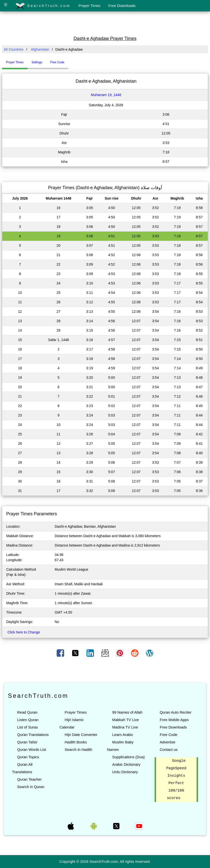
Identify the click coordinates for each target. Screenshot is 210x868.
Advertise (168, 742)
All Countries (14, 49)
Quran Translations (33, 735)
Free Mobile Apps (174, 720)
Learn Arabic (123, 735)
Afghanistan (40, 49)
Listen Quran (28, 720)
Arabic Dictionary (126, 764)
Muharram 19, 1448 (106, 95)
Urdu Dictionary (125, 772)
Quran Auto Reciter (176, 712)
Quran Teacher (29, 779)
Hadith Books (76, 742)
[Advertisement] (105, 23)
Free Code (169, 735)
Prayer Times (89, 6)
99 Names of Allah (127, 712)
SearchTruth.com (43, 6)
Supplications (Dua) (128, 757)
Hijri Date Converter (81, 735)
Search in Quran (31, 787)
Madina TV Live (125, 727)
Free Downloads (122, 6)
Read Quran (27, 712)
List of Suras (27, 727)
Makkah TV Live (125, 720)
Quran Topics (28, 757)
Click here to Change (24, 632)
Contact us (169, 749)
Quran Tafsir (27, 742)
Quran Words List (32, 749)
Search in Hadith (78, 749)
